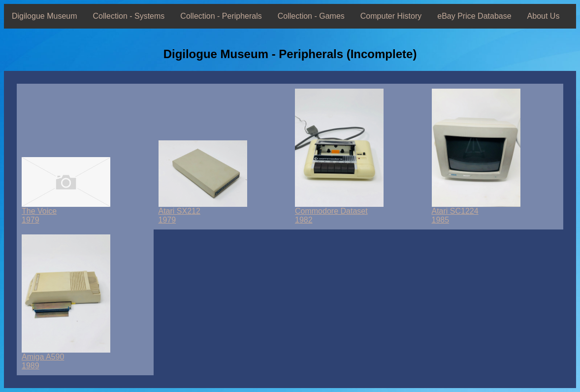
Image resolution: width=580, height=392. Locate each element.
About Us (544, 16)
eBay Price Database (474, 16)
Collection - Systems (129, 16)
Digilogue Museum (45, 16)
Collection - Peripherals (221, 16)
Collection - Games (311, 16)
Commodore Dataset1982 (339, 212)
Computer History (391, 16)
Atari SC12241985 (476, 212)
